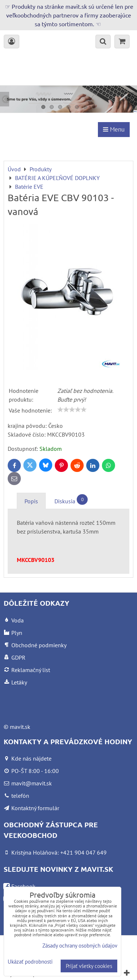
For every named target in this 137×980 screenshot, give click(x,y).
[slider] (72, 410)
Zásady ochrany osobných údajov (80, 946)
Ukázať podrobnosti (30, 962)
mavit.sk (20, 727)
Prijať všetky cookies (89, 966)
